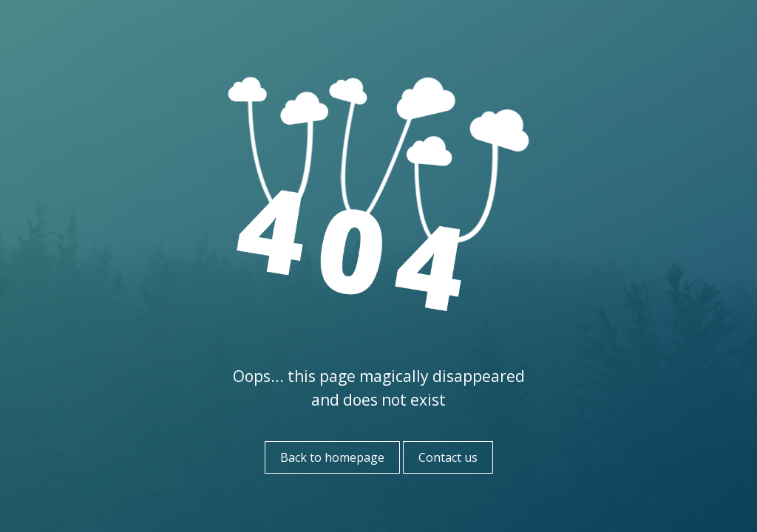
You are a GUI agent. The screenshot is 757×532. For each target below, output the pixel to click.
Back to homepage (332, 457)
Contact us (448, 457)
